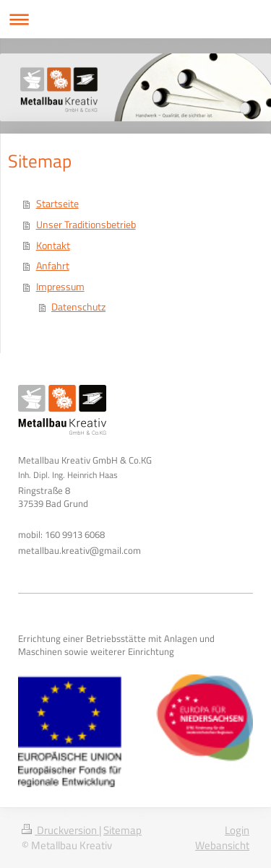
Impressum (60, 287)
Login (237, 830)
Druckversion (60, 830)
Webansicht (222, 845)
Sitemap (122, 830)
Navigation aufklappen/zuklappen (135, 19)
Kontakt (53, 246)
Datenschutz (78, 307)
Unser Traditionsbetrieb (86, 225)
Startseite (57, 204)
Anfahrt (53, 266)
